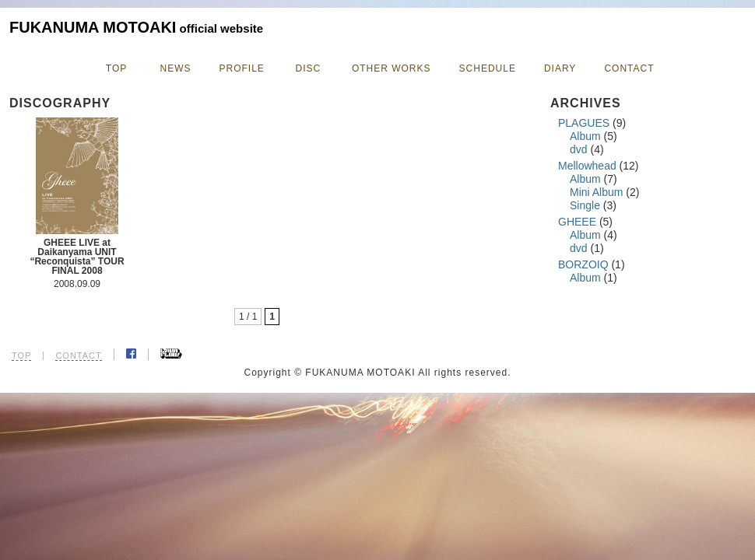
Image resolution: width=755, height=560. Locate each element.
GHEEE (577, 222)
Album (585, 136)
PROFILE (242, 68)
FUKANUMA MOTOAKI (136, 27)
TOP (116, 68)
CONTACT (629, 68)
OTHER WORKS (392, 68)
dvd (579, 149)
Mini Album (596, 192)
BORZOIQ (583, 264)
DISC (309, 68)
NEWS (176, 68)
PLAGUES (584, 123)
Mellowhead (587, 166)
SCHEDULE (488, 68)
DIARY (560, 68)
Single (585, 205)
